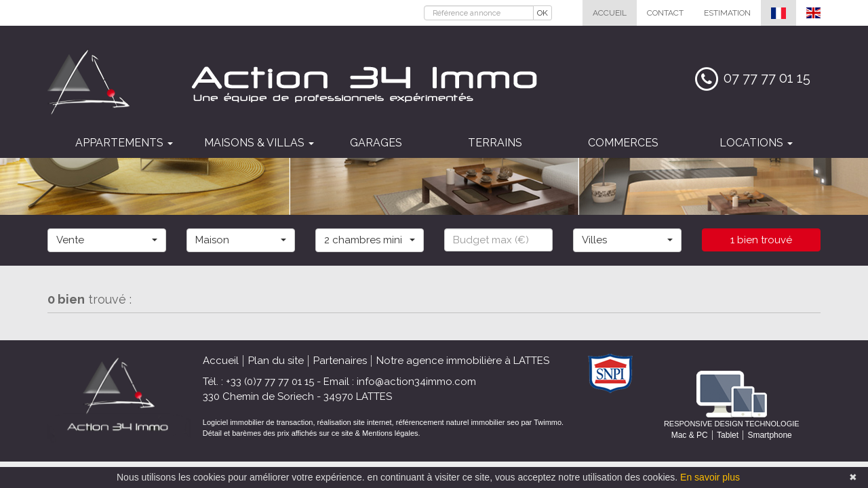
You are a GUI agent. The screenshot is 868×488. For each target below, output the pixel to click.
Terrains (495, 143)
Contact (665, 13)
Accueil (610, 13)
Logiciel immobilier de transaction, (260, 422)
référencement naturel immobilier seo (459, 422)
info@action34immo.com (416, 382)
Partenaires (340, 361)
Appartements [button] (124, 143)
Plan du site (276, 361)
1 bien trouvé (761, 240)
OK (542, 13)
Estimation (727, 13)
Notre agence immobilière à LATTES (463, 361)
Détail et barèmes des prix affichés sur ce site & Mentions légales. (312, 433)
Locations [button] (756, 143)
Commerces (623, 143)
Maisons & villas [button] (259, 143)
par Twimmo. (542, 422)
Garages (376, 143)
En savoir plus (710, 477)
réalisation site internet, (357, 422)
